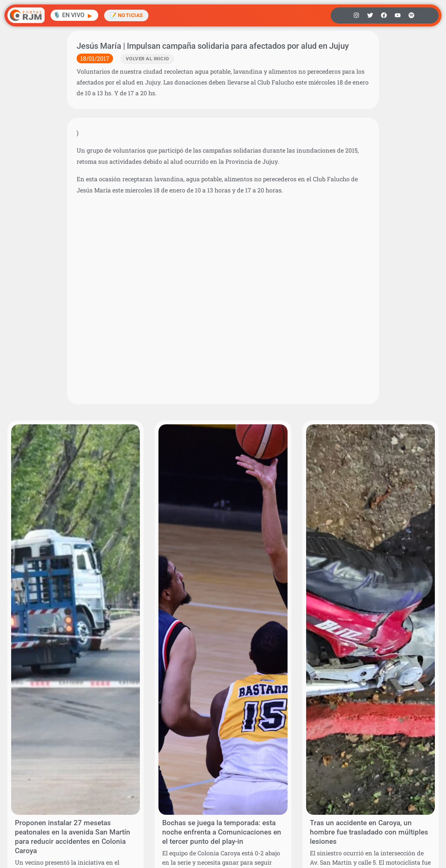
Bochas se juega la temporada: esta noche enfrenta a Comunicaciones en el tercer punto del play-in (222, 832)
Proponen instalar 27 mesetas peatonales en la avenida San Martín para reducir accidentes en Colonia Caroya (73, 837)
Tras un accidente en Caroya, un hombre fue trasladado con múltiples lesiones (369, 832)
